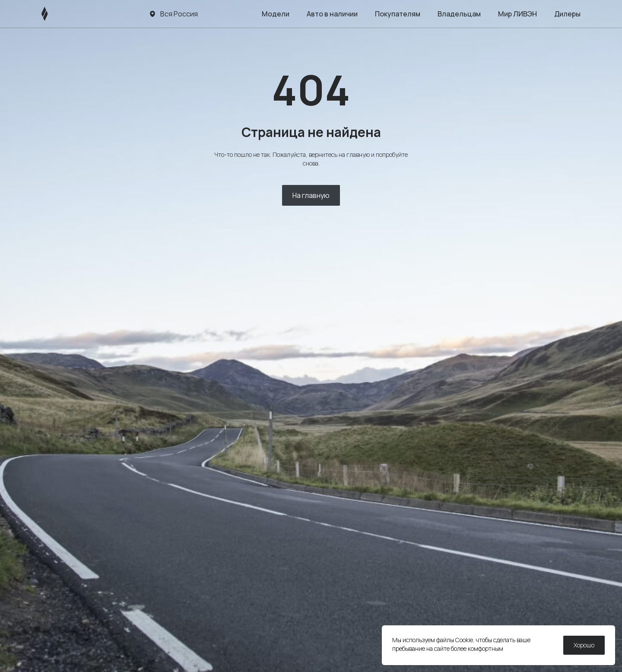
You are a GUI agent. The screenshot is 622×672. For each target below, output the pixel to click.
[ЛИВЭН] (61, 14)
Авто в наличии (332, 14)
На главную (311, 195)
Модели (276, 14)
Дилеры (567, 14)
